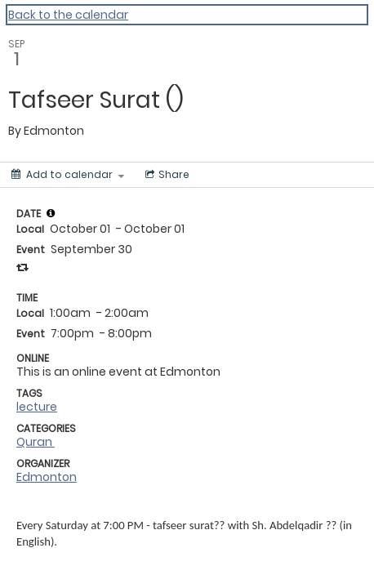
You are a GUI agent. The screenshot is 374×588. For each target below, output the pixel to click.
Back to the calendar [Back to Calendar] (68, 15)
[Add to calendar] (68, 175)
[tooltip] (51, 213)
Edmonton (47, 477)
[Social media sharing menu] (166, 175)
